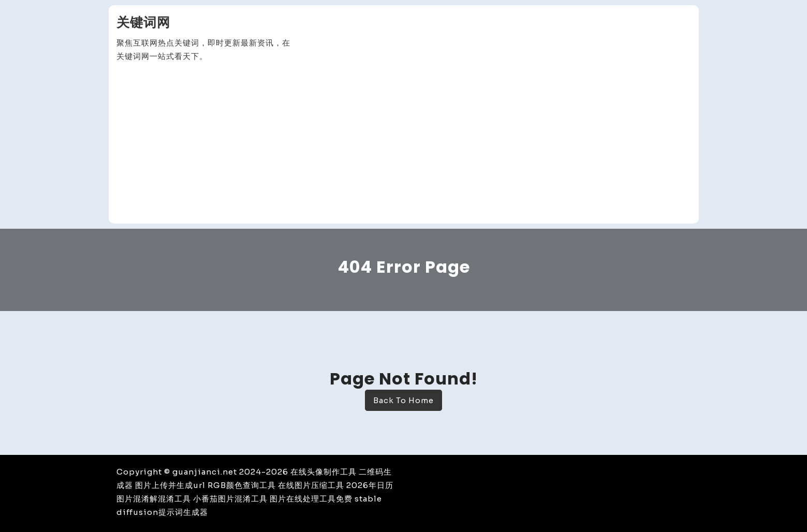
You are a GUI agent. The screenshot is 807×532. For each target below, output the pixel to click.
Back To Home (403, 400)
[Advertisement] (404, 143)
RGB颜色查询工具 (242, 485)
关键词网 (143, 23)
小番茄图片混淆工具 (230, 499)
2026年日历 (370, 485)
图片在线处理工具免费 (311, 499)
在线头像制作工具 (324, 472)
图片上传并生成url (170, 485)
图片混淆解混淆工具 (154, 499)
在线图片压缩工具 (311, 485)
